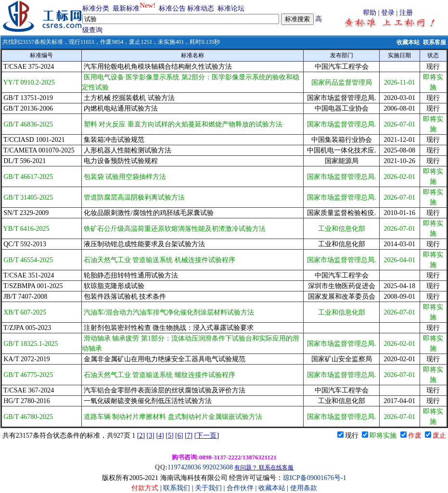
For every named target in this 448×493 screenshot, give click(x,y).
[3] (151, 436)
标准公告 (172, 8)
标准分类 (96, 8)
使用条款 (304, 488)
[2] (141, 436)
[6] (179, 436)
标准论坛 (231, 8)
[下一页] (207, 436)
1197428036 (184, 467)
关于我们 (209, 488)
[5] (169, 436)
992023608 (218, 467)
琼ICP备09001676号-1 (314, 478)
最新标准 (126, 8)
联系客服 (435, 42)
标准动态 (201, 8)
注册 (406, 13)
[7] (189, 436)
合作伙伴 (240, 488)
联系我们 (177, 488)
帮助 (370, 13)
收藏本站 (408, 42)
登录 (388, 13)
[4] (160, 436)
